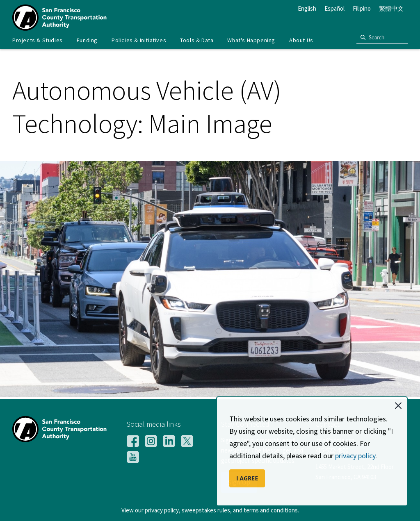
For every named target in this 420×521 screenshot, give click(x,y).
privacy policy (355, 456)
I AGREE (247, 478)
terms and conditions (271, 510)
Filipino (362, 8)
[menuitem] (38, 40)
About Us (301, 40)
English (307, 8)
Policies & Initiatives (139, 40)
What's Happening (251, 40)
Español (334, 8)
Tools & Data (197, 40)
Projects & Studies (38, 40)
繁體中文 (391, 8)
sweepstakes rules (206, 510)
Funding (87, 40)
